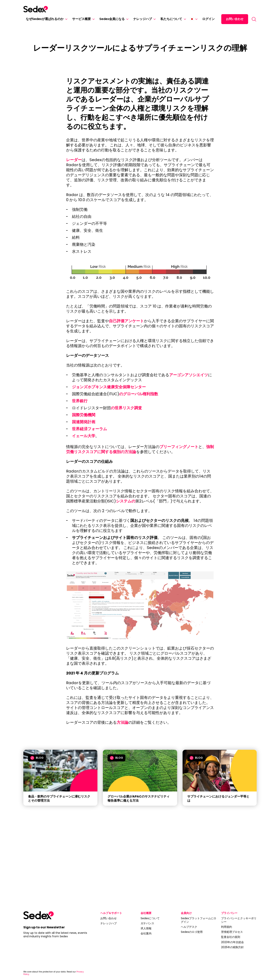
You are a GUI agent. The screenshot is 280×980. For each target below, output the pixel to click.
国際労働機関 (84, 415)
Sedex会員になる (112, 19)
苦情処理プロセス (232, 932)
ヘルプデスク (189, 927)
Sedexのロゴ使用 (192, 932)
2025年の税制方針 (232, 947)
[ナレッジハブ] (154, 19)
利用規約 (227, 927)
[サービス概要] (93, 19)
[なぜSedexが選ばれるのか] (66, 19)
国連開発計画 (84, 422)
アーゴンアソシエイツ (189, 375)
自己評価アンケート (126, 321)
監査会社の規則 (231, 937)
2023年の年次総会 (232, 942)
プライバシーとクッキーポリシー (239, 920)
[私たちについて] (184, 19)
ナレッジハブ (143, 19)
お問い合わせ (235, 19)
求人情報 (146, 928)
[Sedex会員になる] (127, 19)
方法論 (122, 722)
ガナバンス (147, 923)
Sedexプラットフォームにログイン (199, 920)
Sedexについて (150, 918)
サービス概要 (81, 19)
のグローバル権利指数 (139, 394)
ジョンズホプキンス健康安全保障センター (109, 387)
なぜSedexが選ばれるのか (45, 19)
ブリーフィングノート (179, 447)
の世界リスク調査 (126, 408)
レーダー (74, 160)
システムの (126, 501)
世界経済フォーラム (89, 429)
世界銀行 (80, 401)
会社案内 (146, 933)
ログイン (208, 19)
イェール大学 (84, 436)
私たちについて (171, 19)
